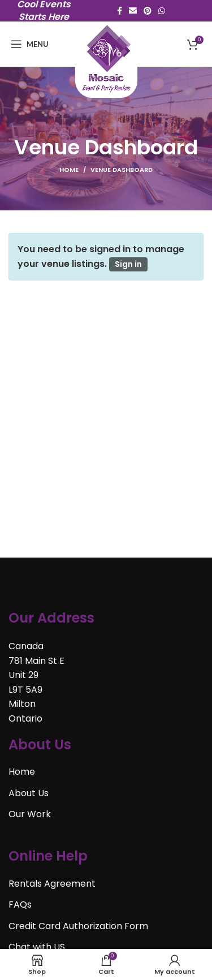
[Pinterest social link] (148, 11)
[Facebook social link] (120, 11)
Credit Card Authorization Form (78, 926)
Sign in (128, 264)
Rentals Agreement (52, 884)
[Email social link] (133, 11)
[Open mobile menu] (30, 44)
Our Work (30, 814)
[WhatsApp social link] (162, 11)
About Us (29, 793)
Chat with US (37, 947)
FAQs (20, 905)
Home (69, 170)
